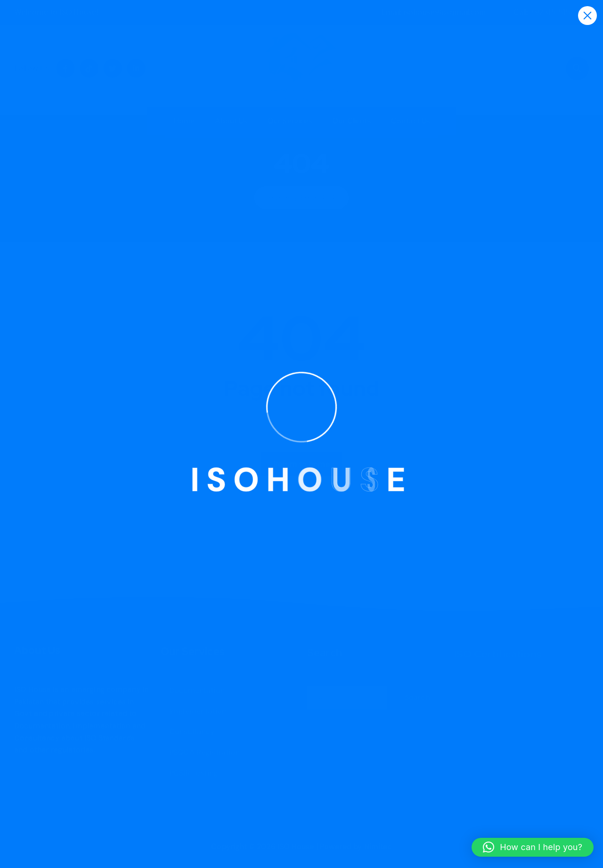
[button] (533, 847)
